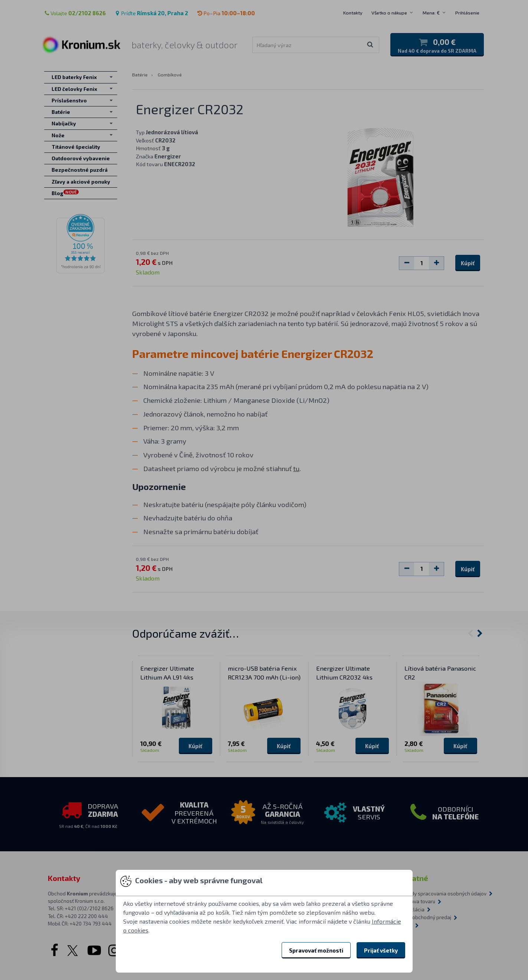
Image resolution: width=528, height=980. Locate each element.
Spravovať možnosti (316, 950)
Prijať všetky (381, 950)
